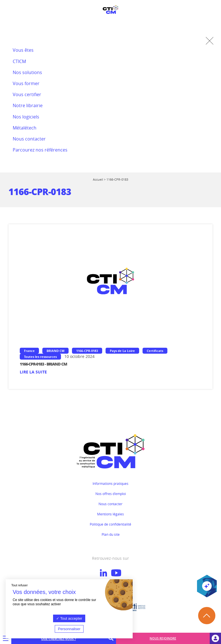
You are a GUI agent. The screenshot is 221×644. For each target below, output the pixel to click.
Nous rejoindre (163, 638)
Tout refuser (19, 585)
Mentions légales (110, 514)
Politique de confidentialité (110, 524)
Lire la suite (33, 372)
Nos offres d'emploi (111, 494)
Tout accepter (69, 618)
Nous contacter (110, 504)
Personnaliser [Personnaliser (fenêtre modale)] (69, 629)
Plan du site (111, 534)
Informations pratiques (110, 483)
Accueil (98, 179)
